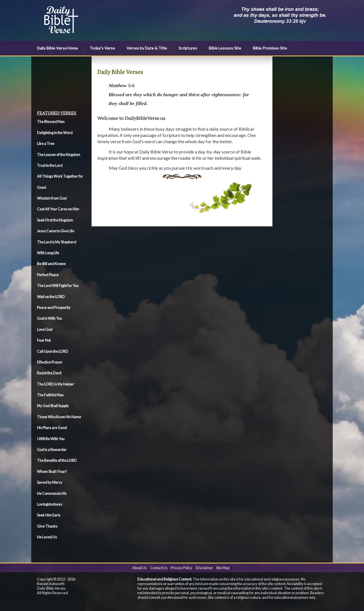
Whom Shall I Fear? (52, 471)
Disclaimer (204, 568)
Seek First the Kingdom (55, 220)
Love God (45, 329)
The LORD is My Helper (55, 384)
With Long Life (48, 253)
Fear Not (44, 340)
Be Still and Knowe (51, 264)
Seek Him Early (49, 515)
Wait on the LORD (51, 297)
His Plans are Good (52, 428)
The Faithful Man (50, 395)
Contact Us (159, 568)
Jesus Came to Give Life (56, 231)
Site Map (223, 568)
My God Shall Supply (53, 406)
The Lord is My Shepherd (57, 242)
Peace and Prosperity (54, 307)
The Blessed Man (51, 122)
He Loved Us (47, 537)
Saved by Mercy (50, 482)
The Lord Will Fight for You (58, 286)
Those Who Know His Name (59, 417)
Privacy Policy (182, 568)
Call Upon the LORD (53, 351)
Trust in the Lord (50, 165)
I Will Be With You (51, 439)
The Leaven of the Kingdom (59, 155)
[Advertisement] (63, 83)
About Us (139, 568)
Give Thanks (47, 526)
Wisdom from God (52, 198)
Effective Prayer (50, 362)
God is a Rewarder (52, 450)
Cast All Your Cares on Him (58, 209)
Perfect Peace (48, 275)
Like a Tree (46, 143)
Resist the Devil (49, 373)
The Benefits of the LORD (57, 460)
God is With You (49, 318)
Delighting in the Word (55, 133)
